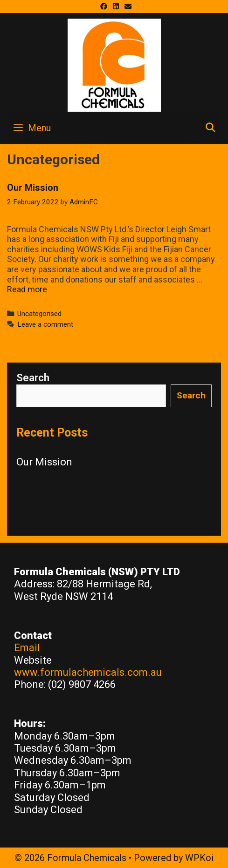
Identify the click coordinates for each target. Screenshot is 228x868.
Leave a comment (45, 324)
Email (27, 648)
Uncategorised (39, 314)
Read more (27, 289)
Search (33, 378)
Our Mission (33, 188)
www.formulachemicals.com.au (88, 672)
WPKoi (199, 858)
